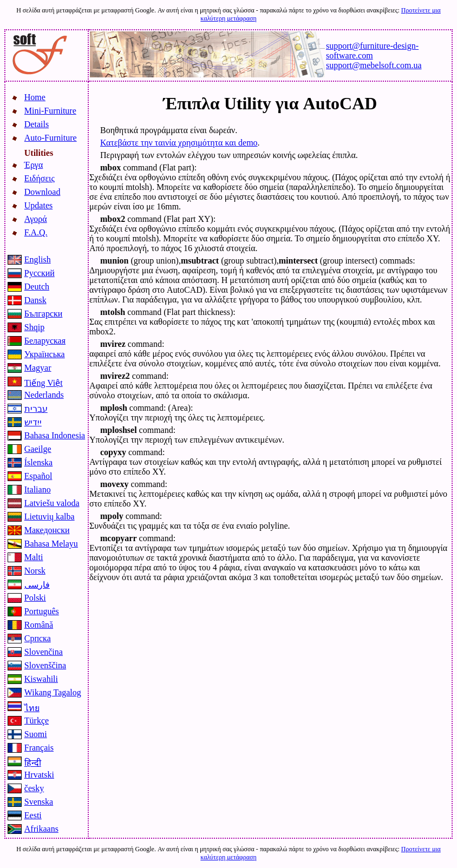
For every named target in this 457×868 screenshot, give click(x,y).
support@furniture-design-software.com (372, 51)
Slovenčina (44, 652)
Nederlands (44, 395)
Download (43, 192)
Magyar (38, 368)
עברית (36, 409)
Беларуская (45, 341)
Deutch (37, 287)
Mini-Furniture (50, 111)
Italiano (38, 489)
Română (39, 625)
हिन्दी (33, 763)
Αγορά (36, 219)
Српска (38, 638)
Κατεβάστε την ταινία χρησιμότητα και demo (179, 143)
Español (38, 476)
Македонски (47, 530)
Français (39, 748)
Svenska (39, 802)
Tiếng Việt (44, 383)
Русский (40, 273)
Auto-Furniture (51, 138)
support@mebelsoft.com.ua (374, 65)
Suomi (36, 734)
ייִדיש (33, 422)
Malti (34, 557)
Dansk (35, 300)
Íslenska (38, 462)
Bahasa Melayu (51, 544)
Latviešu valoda (52, 503)
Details (37, 124)
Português (42, 611)
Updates (38, 205)
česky (34, 788)
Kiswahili (41, 679)
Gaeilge (38, 449)
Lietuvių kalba (50, 517)
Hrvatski (39, 775)
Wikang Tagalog (53, 692)
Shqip (34, 327)
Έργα (34, 165)
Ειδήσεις (40, 178)
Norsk (35, 571)
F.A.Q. (36, 232)
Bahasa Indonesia (55, 435)
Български (44, 314)
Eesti (33, 815)
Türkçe (37, 721)
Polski (35, 598)
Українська (45, 354)
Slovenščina (45, 665)
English (38, 259)
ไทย (32, 708)
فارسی (37, 585)
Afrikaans (41, 829)
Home (35, 97)
